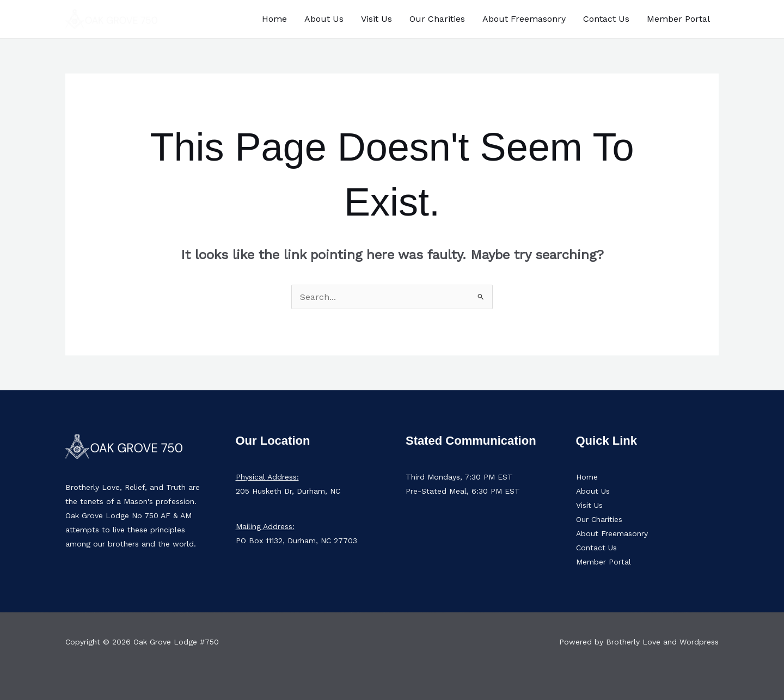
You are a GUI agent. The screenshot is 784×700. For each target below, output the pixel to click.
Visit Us (376, 19)
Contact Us (606, 19)
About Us (324, 19)
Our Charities (437, 19)
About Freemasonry (524, 19)
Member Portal (678, 19)
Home (274, 19)
